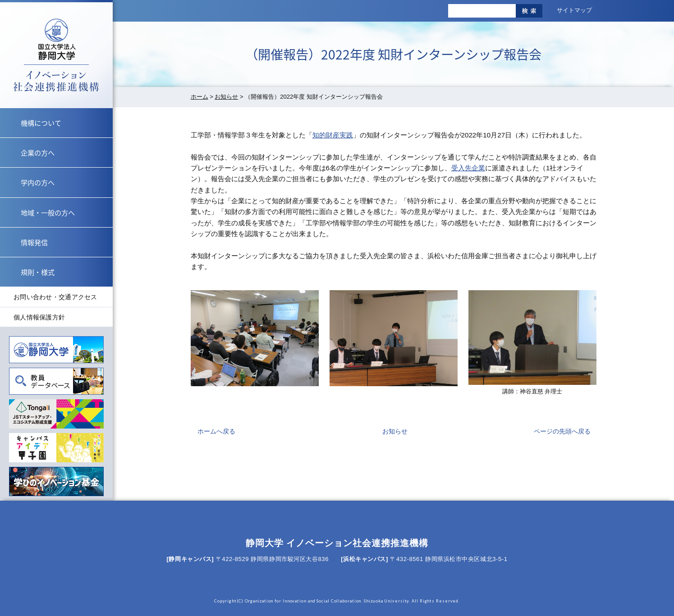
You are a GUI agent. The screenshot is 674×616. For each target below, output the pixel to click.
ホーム (199, 97)
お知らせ (226, 97)
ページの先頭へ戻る (562, 431)
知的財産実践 (333, 135)
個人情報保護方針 (39, 317)
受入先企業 (468, 168)
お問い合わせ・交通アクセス (55, 297)
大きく (378, 11)
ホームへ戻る (216, 431)
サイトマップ (574, 10)
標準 (358, 11)
